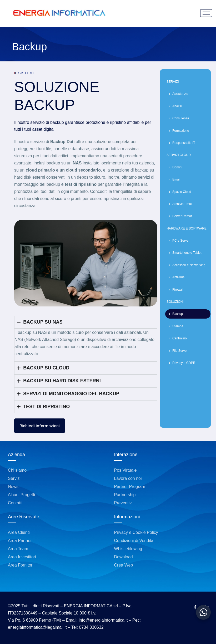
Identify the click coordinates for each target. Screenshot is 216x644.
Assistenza (180, 94)
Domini (177, 167)
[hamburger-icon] (206, 13)
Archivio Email (182, 204)
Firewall (178, 290)
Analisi (177, 106)
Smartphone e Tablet (187, 253)
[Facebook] (195, 608)
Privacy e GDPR (184, 363)
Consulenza (181, 118)
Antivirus (178, 277)
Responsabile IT (184, 143)
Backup (178, 314)
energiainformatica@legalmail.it (37, 627)
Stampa (178, 326)
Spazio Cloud (182, 192)
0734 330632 (91, 627)
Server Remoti (182, 216)
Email (176, 179)
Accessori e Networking (189, 265)
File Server (180, 351)
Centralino (180, 338)
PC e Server (181, 241)
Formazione (181, 131)
